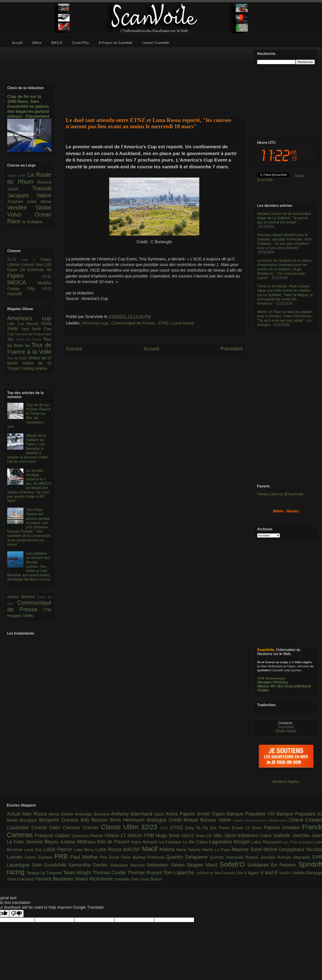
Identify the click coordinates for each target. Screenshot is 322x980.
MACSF (133, 849)
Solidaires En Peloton (273, 865)
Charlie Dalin (47, 828)
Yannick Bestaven (55, 879)
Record (44, 182)
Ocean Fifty (25, 289)
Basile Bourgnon (23, 820)
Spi (11, 339)
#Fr (273, 686)
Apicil (160, 814)
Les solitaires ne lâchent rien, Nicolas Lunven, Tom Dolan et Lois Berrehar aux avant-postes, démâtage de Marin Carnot (29, 566)
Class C (31, 260)
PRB (62, 856)
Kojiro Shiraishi (145, 842)
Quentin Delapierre (188, 857)
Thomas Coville (110, 873)
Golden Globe (17, 176)
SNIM (14, 329)
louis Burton (151, 879)
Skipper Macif (203, 865)
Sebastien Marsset (128, 865)
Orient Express (40, 857)
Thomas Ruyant (145, 873)
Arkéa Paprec (181, 814)
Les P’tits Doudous (299, 842)
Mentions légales (286, 782)
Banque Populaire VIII (252, 814)
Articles (14, 597)
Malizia (168, 849)
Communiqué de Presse (134, 323)
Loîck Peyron (59, 849)
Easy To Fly (197, 828)
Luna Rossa (183, 323)
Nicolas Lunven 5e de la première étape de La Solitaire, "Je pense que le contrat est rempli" (284, 218)
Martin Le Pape (217, 850)
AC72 (14, 260)
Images (15, 616)
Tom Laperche (179, 873)
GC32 (47, 276)
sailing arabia (34, 368)
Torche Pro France (29, 339)
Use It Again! (248, 873)
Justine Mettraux (78, 842)
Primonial (157, 857)
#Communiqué (275, 678)
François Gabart (53, 835)
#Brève (263, 686)
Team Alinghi (78, 873)
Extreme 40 (40, 270)
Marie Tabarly (189, 850)
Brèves (29, 597)
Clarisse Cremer (82, 828)
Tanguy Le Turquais (45, 873)
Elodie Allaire (286, 731)
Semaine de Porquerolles (33, 334)
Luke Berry (85, 850)
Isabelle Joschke (293, 835)
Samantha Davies (89, 865)
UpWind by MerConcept (216, 873)
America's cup (96, 323)
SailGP (20, 189)
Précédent (232, 349)
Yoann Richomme (94, 879)
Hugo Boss (168, 835)
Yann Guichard (21, 879)
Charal (297, 820)
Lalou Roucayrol (267, 842)
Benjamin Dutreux (60, 820)
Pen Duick (111, 857)
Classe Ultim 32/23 (130, 827)
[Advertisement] (154, 79)
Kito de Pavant (114, 842)
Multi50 (44, 283)
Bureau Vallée (217, 820)
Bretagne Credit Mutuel (174, 820)
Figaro (25, 276)
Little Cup (17, 324)
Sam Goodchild (50, 865)
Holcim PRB (142, 835)
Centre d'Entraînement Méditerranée (261, 820)
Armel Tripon (212, 814)
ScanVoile (286, 727)
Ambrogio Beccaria (93, 814)
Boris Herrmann (128, 820)
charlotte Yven (128, 879)
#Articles (280, 682)
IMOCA (22, 282)
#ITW (261, 678)
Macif (151, 849)
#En (280, 686)
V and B (270, 873)
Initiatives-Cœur (256, 835)
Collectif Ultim (33, 265)
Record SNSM (39, 324)
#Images (264, 682)
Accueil (151, 349)
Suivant (74, 349)
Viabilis (286, 873)
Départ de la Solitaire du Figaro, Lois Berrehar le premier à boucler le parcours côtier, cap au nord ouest (28, 448)
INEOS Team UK (197, 836)
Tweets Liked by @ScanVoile (280, 494)
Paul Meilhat (85, 857)
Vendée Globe (29, 207)
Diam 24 (17, 270)
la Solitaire (32, 222)
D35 (48, 265)
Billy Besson (95, 820)
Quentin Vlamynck (228, 857)
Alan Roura (35, 814)
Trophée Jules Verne (29, 202)
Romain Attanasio (295, 857)
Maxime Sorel (248, 849)
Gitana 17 (116, 835)
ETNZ (164, 323)
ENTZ (165, 828)
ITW (47, 610)
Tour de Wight (18, 358)
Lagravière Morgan (230, 842)
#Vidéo (263, 690)
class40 (15, 294)
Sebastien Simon (167, 865)
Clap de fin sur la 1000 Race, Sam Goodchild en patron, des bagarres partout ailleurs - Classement (28, 106)
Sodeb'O (234, 864)
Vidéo (28, 616)
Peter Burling (134, 857)
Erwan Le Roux (248, 828)
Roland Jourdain (262, 857)
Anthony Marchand (133, 814)
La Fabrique (171, 842)
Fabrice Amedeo (283, 828)
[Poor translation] (16, 914)
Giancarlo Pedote (88, 836)
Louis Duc (34, 850)
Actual (14, 814)
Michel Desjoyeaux (285, 849)
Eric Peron (221, 828)
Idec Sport (226, 835)
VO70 (47, 289)
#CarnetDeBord (298, 686)
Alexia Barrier (62, 814)
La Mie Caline (196, 842)
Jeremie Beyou (43, 842)
